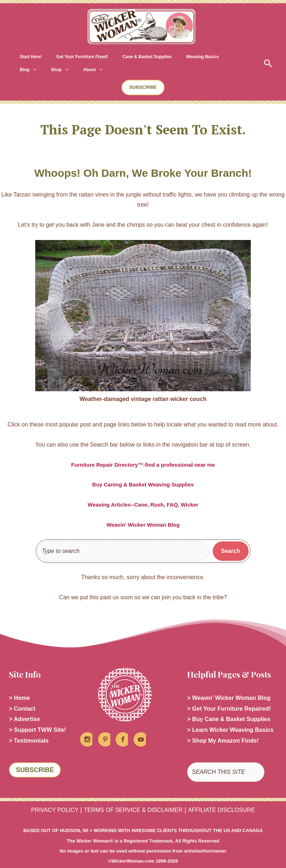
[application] (202, 57)
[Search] (231, 538)
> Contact (22, 697)
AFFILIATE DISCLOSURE (221, 801)
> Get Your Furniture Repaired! (229, 697)
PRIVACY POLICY (55, 801)
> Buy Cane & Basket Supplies (229, 708)
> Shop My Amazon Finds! (223, 731)
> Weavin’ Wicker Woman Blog (229, 685)
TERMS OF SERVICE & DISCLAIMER (133, 801)
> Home (19, 685)
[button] (267, 57)
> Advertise (24, 708)
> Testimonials (29, 731)
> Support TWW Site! (38, 720)
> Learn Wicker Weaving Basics (230, 720)
